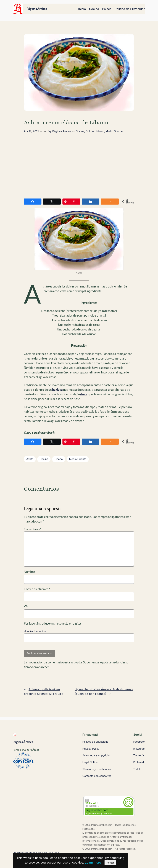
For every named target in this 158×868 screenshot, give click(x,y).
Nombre (30, 572)
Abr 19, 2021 (31, 131)
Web (27, 606)
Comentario (33, 529)
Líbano (100, 131)
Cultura (90, 131)
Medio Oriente (114, 131)
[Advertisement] (79, 167)
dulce (84, 394)
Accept (110, 863)
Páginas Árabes (37, 9)
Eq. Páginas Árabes (59, 131)
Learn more (93, 862)
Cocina (80, 131)
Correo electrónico (37, 589)
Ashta (30, 459)
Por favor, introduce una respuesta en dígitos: (53, 623)
